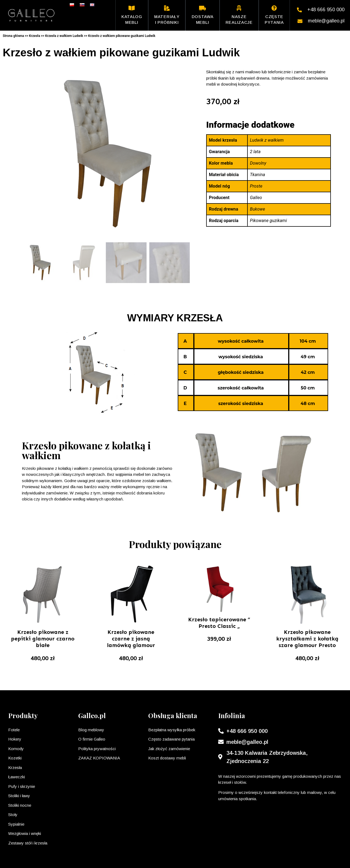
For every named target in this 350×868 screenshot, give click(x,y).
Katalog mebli (132, 15)
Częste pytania (274, 15)
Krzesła (35, 36)
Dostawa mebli (203, 15)
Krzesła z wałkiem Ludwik (64, 36)
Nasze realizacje (239, 15)
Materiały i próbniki (167, 15)
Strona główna (13, 36)
